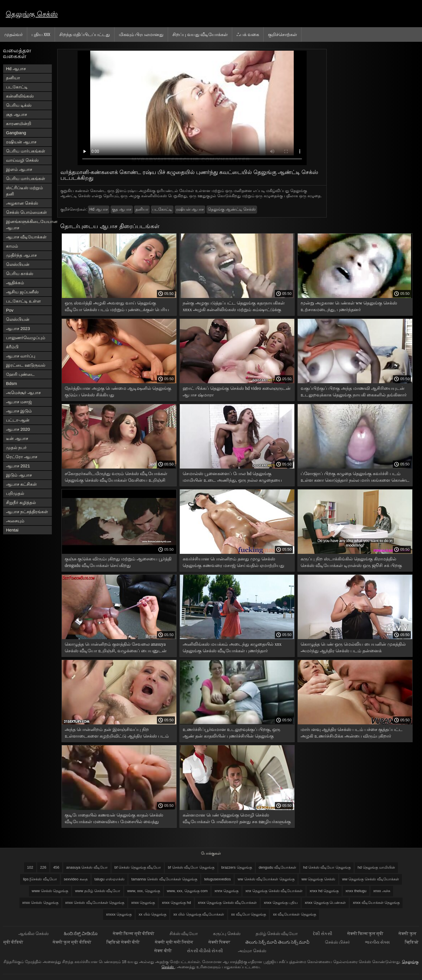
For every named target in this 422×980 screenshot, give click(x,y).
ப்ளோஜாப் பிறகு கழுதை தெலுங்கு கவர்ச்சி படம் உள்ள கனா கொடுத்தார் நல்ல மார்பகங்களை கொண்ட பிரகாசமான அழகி (355, 478)
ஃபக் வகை (248, 34)
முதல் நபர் (16, 447)
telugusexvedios (217, 879)
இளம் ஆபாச (19, 169)
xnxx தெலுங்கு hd (176, 903)
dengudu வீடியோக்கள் (278, 867)
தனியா (13, 78)
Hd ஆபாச (16, 69)
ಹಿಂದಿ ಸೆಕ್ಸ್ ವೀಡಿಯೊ (81, 933)
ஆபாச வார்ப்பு (21, 356)
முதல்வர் (13, 34)
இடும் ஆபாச (19, 475)
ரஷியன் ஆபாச (21, 142)
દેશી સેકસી (323, 933)
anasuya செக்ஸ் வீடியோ (87, 867)
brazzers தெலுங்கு (236, 867)
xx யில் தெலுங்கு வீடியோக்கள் (199, 914)
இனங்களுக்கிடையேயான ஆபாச (29, 225)
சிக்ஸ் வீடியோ (184, 933)
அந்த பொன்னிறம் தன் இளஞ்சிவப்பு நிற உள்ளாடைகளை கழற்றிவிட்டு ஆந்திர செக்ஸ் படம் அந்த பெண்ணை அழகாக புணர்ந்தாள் (117, 734)
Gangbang (16, 133)
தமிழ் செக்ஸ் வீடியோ (277, 933)
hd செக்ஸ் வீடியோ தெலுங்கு (327, 867)
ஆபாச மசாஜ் (19, 402)
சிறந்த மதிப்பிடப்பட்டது (85, 34)
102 (30, 867)
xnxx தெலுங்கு (143, 903)
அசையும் (15, 521)
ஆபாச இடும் (19, 411)
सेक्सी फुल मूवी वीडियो (72, 942)
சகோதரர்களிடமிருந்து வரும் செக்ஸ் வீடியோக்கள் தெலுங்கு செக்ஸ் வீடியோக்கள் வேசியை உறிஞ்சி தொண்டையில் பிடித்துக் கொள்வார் (116, 478)
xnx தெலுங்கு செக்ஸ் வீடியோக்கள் (274, 891)
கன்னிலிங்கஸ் (20, 96)
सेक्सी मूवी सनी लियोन (174, 942)
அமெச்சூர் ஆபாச (23, 393)
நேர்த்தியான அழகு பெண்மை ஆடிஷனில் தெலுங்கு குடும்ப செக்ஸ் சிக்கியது (118, 392)
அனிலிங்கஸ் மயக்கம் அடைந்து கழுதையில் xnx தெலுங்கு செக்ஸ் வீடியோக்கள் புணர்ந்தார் (232, 647)
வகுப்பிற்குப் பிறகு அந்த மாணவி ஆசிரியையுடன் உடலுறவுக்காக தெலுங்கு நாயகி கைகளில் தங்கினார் (354, 392)
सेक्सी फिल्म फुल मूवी (366, 933)
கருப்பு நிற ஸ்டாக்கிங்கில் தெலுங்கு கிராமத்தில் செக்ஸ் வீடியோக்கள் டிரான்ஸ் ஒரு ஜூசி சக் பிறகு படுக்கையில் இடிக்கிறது (351, 563)
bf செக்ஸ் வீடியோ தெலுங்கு (191, 867)
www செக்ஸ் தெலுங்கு (50, 891)
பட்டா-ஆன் (18, 420)
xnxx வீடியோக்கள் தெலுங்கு (376, 903)
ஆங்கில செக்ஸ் (34, 933)
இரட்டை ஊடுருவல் (26, 365)
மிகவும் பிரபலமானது (141, 34)
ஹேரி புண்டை (20, 374)
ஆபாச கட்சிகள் (21, 484)
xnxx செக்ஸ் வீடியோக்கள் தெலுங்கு (95, 903)
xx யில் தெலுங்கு (152, 914)
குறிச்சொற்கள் (282, 34)
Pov (10, 310)
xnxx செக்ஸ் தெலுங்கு (40, 903)
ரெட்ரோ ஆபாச (22, 457)
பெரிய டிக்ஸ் (19, 105)
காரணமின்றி (19, 124)
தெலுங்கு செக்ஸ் (32, 14)
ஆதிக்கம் (15, 283)
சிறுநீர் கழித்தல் (21, 502)
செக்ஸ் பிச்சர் (338, 942)
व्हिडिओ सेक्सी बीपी (124, 942)
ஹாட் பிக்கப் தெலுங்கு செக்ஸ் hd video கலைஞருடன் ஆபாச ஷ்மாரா (237, 392)
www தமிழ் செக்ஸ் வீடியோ (98, 891)
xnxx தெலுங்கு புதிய (281, 903)
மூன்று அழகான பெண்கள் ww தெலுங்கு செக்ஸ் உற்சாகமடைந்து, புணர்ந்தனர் (349, 306)
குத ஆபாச (16, 114)
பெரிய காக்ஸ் (20, 273)
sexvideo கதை (76, 879)
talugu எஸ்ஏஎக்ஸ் (110, 879)
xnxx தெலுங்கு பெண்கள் (325, 903)
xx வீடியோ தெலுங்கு (249, 914)
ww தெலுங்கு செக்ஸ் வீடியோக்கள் (371, 879)
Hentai (12, 530)
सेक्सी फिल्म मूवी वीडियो (134, 933)
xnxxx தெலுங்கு (119, 914)
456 (56, 867)
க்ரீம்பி (12, 347)
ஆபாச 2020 (18, 429)
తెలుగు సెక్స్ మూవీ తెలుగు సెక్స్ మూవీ (278, 942)
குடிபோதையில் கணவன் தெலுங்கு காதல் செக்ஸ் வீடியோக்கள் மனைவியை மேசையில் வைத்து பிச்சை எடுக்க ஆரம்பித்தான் (114, 819)
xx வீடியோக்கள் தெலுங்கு (294, 914)
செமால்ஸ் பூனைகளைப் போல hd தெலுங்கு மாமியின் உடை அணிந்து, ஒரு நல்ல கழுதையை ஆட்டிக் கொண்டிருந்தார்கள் (232, 478)
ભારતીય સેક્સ (378, 942)
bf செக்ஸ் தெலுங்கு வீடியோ (138, 867)
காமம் (12, 246)
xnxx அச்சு (382, 891)
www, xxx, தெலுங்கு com (187, 891)
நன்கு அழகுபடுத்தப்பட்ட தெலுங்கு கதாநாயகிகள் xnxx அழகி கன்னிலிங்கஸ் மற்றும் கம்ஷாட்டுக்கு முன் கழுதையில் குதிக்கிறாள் (234, 307)
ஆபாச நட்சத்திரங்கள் (27, 512)
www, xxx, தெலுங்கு (143, 891)
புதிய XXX (41, 34)
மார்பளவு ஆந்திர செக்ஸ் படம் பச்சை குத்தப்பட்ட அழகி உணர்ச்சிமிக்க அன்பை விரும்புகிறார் (352, 733)
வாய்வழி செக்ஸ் (22, 160)
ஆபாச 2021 (18, 466)
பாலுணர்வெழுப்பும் (26, 338)
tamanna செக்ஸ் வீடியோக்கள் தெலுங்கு (164, 879)
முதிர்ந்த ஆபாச (21, 255)
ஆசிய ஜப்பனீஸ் (22, 292)
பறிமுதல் (15, 493)
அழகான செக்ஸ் (22, 203)
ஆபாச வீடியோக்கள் (26, 237)
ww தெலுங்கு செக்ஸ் (318, 879)
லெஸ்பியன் (18, 264)
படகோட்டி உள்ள (23, 301)
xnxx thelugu (356, 891)
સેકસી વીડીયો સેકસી (205, 951)
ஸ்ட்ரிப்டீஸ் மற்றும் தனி (24, 191)
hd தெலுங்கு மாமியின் (376, 867)
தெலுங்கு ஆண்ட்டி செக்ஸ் (232, 209)
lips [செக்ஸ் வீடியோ (40, 879)
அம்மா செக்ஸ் (252, 951)
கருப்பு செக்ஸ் (227, 933)
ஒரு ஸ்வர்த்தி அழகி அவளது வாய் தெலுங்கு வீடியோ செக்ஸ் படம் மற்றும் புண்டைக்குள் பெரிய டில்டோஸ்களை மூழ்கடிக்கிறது (117, 307)
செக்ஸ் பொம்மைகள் (26, 212)
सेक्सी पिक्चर (220, 942)
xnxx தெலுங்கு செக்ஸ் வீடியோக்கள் (227, 903)
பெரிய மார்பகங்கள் (26, 151)
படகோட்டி (17, 87)
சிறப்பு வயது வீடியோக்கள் (200, 34)
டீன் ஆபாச (17, 438)
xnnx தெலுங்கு (226, 891)
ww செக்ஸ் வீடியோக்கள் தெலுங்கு (266, 879)
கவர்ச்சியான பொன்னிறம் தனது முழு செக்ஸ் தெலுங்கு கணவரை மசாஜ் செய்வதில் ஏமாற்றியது (233, 562)
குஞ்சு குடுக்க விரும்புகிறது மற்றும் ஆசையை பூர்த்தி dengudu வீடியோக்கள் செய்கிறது (118, 562)
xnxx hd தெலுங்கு (324, 891)
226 (43, 867)
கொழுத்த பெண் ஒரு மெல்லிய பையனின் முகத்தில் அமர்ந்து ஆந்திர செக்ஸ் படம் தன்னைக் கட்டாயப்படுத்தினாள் (353, 648)
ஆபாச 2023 (18, 328)
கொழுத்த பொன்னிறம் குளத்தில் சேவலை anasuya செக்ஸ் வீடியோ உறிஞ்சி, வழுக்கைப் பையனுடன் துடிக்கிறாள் (116, 648)
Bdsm (11, 383)
